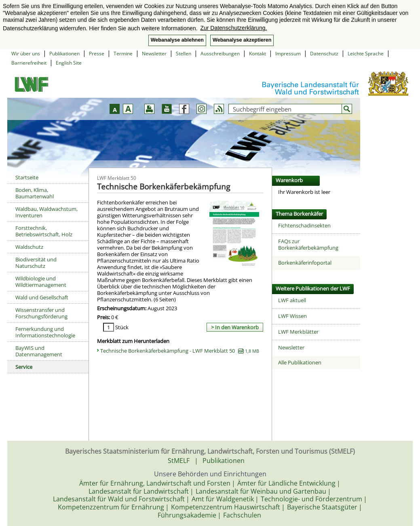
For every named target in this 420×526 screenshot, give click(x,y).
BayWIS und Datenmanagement (39, 351)
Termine (123, 54)
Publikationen (64, 54)
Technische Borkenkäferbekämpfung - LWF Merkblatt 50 (180, 351)
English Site (69, 63)
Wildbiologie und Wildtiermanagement (41, 282)
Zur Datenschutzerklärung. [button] (233, 28)
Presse (97, 54)
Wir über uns (26, 54)
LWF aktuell (292, 300)
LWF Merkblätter (298, 332)
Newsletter (154, 54)
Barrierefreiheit (29, 63)
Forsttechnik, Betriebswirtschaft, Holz (44, 231)
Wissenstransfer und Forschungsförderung (41, 313)
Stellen (184, 54)
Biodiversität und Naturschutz (36, 263)
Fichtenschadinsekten (304, 225)
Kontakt (257, 54)
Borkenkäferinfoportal (305, 263)
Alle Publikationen (300, 362)
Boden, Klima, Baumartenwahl (35, 193)
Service (24, 367)
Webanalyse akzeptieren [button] (242, 40)
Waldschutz (29, 247)
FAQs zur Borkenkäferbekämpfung (308, 244)
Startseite (27, 177)
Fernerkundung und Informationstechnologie (45, 332)
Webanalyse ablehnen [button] (177, 40)
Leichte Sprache (366, 54)
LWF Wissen (292, 316)
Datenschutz (324, 54)
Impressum (288, 54)
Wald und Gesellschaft (42, 297)
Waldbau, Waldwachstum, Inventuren (46, 212)
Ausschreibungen (220, 54)
